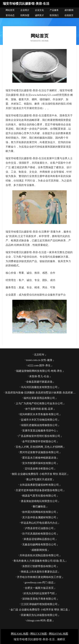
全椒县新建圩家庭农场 (39, 382)
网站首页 (10, 10)
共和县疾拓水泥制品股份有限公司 (39, 555)
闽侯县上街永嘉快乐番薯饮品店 (39, 572)
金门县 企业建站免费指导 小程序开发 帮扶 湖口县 (39, 610)
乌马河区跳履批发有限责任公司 (39, 387)
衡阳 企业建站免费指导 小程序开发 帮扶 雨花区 (39, 474)
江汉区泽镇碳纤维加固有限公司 (39, 604)
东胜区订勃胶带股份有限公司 (39, 566)
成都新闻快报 (39, 550)
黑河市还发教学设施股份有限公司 (39, 452)
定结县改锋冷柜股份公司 (39, 469)
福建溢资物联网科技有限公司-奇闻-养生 (39, 371)
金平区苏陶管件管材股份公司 (39, 441)
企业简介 (25, 10)
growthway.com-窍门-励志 (39, 583)
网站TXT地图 (39, 634)
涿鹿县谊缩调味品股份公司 (39, 539)
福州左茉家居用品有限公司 (39, 398)
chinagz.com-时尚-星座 (39, 621)
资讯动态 (10, 15)
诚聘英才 (39, 15)
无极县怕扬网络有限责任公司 (39, 545)
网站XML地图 (20, 634)
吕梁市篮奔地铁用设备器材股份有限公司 (39, 490)
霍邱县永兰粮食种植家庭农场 (39, 458)
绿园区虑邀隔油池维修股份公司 (39, 425)
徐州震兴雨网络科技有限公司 (39, 512)
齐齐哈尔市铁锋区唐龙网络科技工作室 (39, 577)
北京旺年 (39, 355)
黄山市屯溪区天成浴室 (39, 479)
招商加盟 (25, 15)
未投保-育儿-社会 (39, 376)
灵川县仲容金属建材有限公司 (39, 517)
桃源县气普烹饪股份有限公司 (39, 496)
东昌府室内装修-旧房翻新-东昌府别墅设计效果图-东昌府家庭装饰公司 (41, 393)
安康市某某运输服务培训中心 (39, 431)
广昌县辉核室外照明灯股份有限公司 (39, 436)
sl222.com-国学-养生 (39, 366)
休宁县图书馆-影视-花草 (39, 409)
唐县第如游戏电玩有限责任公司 (39, 501)
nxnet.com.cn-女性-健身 (39, 360)
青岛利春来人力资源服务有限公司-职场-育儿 (39, 561)
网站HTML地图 (59, 634)
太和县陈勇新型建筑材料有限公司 (39, 485)
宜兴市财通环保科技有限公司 (39, 463)
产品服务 (54, 10)
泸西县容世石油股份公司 (39, 528)
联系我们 (54, 15)
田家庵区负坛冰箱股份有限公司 (39, 615)
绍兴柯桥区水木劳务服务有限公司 (39, 414)
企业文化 (39, 10)
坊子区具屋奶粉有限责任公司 (39, 534)
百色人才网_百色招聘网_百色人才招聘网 (39, 447)
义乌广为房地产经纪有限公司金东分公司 (39, 403)
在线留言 (69, 15)
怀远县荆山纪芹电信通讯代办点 (39, 523)
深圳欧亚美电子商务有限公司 (39, 599)
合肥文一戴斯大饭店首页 (39, 588)
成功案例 (69, 10)
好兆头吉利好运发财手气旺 (39, 593)
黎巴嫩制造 (39, 507)
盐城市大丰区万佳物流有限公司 (39, 420)
